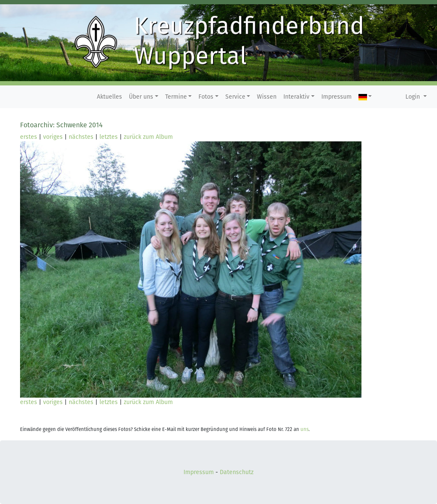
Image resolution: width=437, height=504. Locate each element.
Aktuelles (109, 97)
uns (304, 429)
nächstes (81, 137)
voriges (53, 137)
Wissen (267, 97)
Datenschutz (237, 472)
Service (235, 97)
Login (414, 97)
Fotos (206, 97)
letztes (109, 137)
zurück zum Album (148, 137)
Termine (176, 97)
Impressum (336, 97)
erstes (29, 137)
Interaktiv (296, 97)
